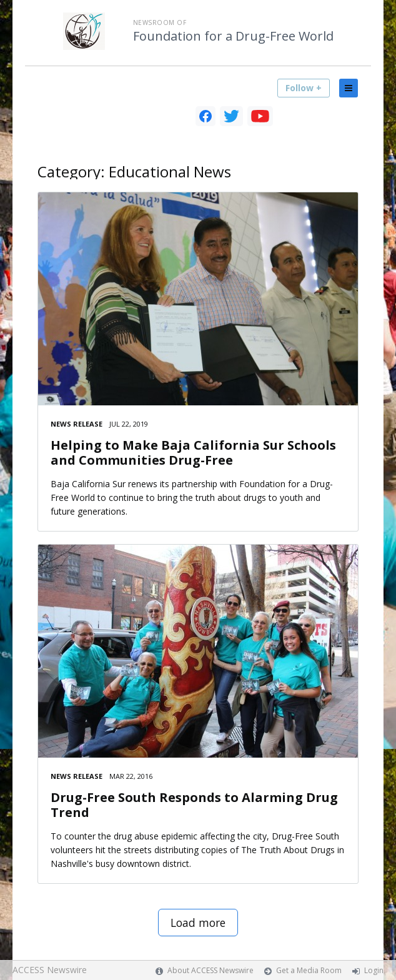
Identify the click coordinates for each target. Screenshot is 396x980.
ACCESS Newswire (50, 970)
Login (374, 970)
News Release (77, 424)
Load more (198, 923)
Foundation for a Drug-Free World (233, 36)
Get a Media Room (309, 970)
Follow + (304, 88)
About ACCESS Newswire (210, 970)
